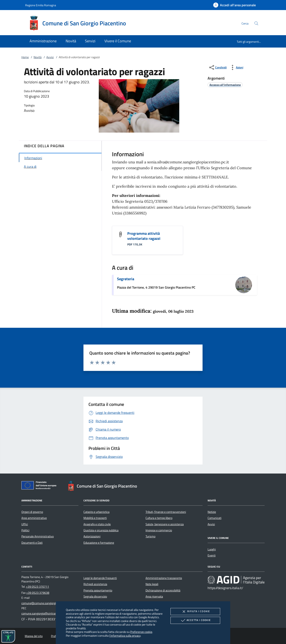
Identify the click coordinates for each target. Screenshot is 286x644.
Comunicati (214, 518)
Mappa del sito (34, 636)
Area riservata (154, 596)
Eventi (212, 555)
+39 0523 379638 (38, 593)
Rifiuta (195, 612)
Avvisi (50, 57)
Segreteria (126, 279)
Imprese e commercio (159, 530)
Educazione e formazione (99, 543)
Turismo (150, 536)
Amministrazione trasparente (164, 578)
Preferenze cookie (141, 632)
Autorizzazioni (92, 536)
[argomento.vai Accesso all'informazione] (225, 85)
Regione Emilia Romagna (41, 5)
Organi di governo (32, 512)
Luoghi (212, 549)
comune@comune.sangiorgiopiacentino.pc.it (49, 603)
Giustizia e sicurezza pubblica (101, 530)
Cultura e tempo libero (159, 518)
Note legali (152, 584)
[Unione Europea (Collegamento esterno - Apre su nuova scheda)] (40, 486)
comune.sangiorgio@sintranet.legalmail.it (47, 613)
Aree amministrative (34, 518)
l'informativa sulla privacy (125, 636)
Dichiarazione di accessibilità (163, 590)
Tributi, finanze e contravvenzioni (166, 512)
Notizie (212, 512)
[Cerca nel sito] (256, 23)
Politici (25, 530)
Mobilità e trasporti (95, 518)
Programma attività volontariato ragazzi (144, 236)
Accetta (195, 620)
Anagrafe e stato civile (97, 524)
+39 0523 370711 (38, 587)
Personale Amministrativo (38, 536)
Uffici (25, 524)
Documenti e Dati (32, 543)
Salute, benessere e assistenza (165, 524)
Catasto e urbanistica (96, 512)
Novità (38, 57)
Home (25, 57)
